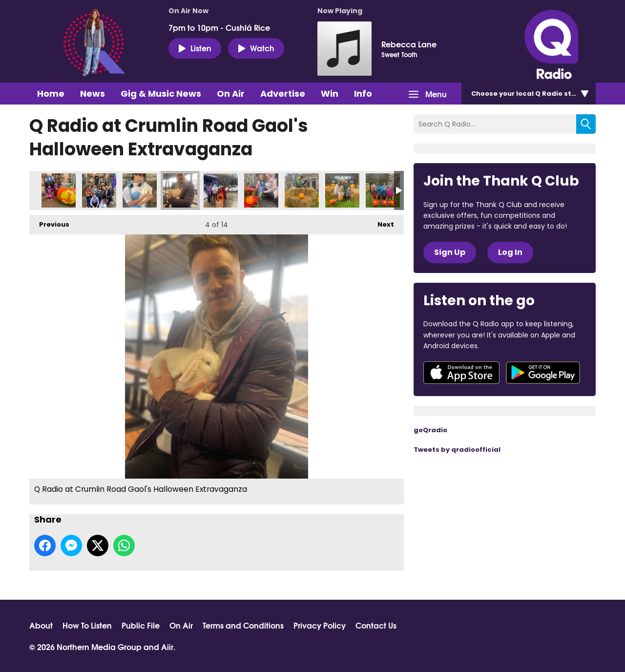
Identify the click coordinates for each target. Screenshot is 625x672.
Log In (510, 252)
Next (381, 222)
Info (363, 94)
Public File (141, 625)
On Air (231, 94)
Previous (49, 222)
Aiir (167, 646)
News (93, 94)
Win (330, 94)
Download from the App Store (461, 373)
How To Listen (87, 625)
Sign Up (450, 252)
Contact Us (376, 625)
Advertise (283, 94)
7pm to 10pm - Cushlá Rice (219, 27)
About (41, 625)
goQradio (430, 430)
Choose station (531, 94)
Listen (195, 48)
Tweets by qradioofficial (457, 450)
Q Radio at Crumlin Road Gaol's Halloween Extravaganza (59, 190)
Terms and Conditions (243, 625)
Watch (256, 48)
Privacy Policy (320, 625)
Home (51, 94)
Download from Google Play (543, 373)
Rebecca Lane (409, 44)
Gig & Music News (161, 94)
